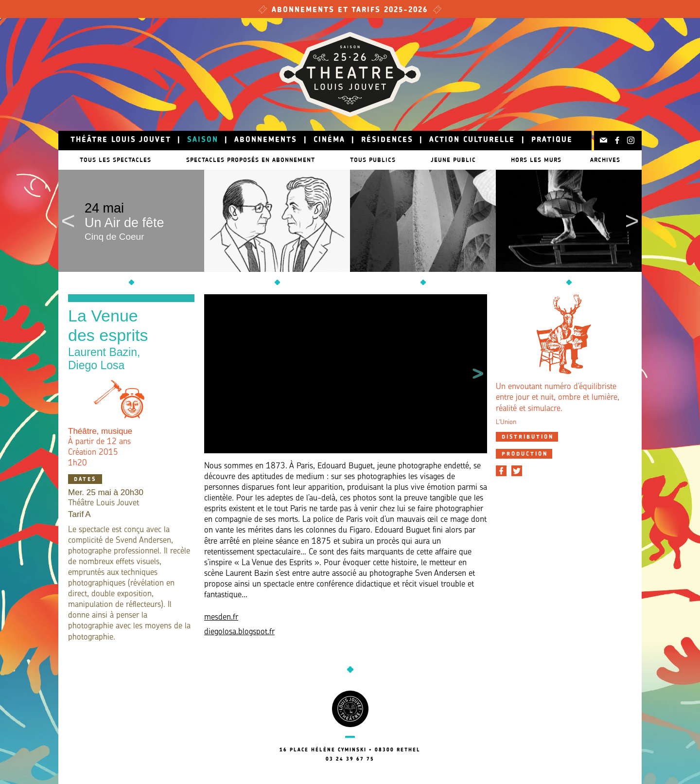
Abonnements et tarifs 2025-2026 (350, 10)
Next (632, 221)
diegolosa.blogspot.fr (239, 632)
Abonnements (266, 140)
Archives (610, 160)
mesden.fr (221, 617)
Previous (68, 221)
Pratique (552, 140)
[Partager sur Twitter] (517, 471)
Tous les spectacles (111, 160)
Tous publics (378, 160)
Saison (203, 140)
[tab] (527, 437)
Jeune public (463, 160)
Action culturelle (472, 140)
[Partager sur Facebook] (501, 471)
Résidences (387, 140)
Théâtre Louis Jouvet (121, 140)
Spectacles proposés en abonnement (251, 160)
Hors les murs (551, 160)
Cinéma (329, 140)
